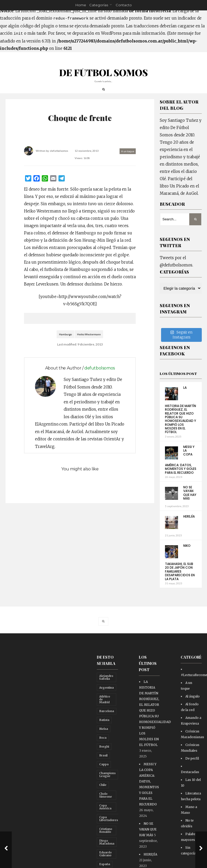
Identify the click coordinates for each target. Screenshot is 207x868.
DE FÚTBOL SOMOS (103, 76)
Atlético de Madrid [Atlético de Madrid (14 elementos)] (105, 709)
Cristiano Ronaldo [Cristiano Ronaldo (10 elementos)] (106, 840)
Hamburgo (65, 345)
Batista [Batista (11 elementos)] (104, 730)
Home (81, 5)
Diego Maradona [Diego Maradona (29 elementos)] (107, 852)
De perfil (192, 769)
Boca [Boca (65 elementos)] (103, 748)
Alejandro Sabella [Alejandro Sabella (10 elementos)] (106, 687)
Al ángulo (193, 706)
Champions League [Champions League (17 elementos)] (107, 785)
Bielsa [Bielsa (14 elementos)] (104, 739)
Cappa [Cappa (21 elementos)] (104, 774)
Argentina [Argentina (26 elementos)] (107, 698)
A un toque (125, 155)
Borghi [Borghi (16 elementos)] (104, 757)
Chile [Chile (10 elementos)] (103, 795)
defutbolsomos (61, 155)
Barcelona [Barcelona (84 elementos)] (107, 721)
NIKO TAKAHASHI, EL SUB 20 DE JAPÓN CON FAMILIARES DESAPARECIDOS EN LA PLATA (180, 572)
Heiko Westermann (89, 345)
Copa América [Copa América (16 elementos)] (105, 817)
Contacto (124, 5)
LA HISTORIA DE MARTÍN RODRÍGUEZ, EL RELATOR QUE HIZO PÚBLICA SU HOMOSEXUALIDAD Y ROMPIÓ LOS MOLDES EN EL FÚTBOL (181, 420)
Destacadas (190, 782)
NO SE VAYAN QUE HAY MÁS (190, 503)
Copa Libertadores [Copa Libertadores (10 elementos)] (109, 829)
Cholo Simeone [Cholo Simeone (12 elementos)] (106, 805)
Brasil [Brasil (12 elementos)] (103, 766)
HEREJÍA (189, 527)
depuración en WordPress (97, 33)
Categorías (99, 5)
